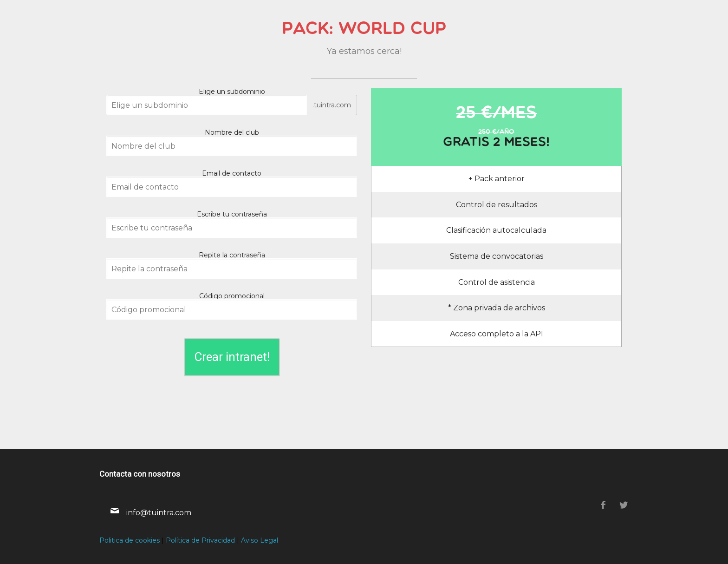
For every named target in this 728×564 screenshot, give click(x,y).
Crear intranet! (232, 357)
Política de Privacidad (200, 540)
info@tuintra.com (159, 513)
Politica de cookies (130, 540)
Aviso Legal (260, 540)
